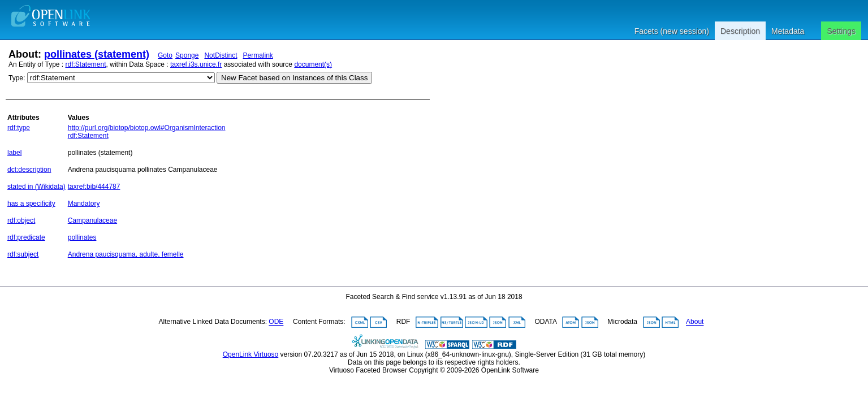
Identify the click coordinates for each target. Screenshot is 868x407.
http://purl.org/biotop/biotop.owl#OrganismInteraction (147, 128)
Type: (17, 78)
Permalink (258, 55)
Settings (841, 31)
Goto (165, 55)
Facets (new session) (672, 31)
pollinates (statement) (97, 54)
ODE (276, 322)
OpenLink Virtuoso (251, 354)
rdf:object (21, 220)
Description (740, 31)
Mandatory (84, 203)
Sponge (187, 55)
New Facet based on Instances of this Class (294, 78)
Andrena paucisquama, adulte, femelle (126, 254)
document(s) (313, 64)
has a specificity (31, 203)
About (695, 322)
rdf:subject (23, 254)
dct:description (29, 170)
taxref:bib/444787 (94, 187)
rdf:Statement (86, 64)
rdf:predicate (26, 237)
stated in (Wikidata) (36, 187)
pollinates (82, 237)
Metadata (788, 31)
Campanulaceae (92, 220)
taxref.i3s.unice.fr (196, 64)
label (14, 153)
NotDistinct (221, 55)
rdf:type (19, 128)
